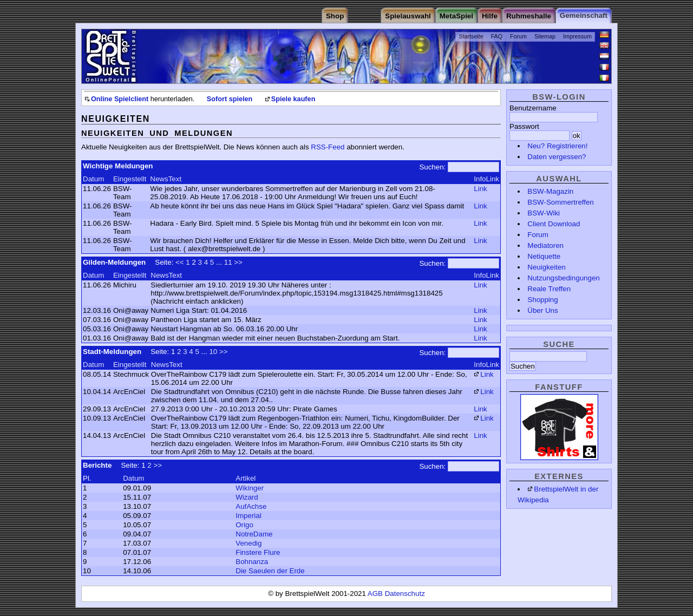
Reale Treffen (549, 289)
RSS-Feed (328, 147)
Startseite (471, 36)
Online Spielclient (120, 99)
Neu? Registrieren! (557, 146)
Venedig (249, 543)
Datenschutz (405, 594)
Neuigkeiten (546, 267)
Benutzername (533, 108)
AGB (376, 594)
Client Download (554, 224)
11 (228, 262)
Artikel (246, 478)
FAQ (497, 36)
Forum (518, 36)
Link (480, 189)
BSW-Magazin (550, 191)
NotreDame (254, 534)
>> (238, 262)
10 (213, 352)
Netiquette (544, 256)
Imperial (248, 516)
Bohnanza (252, 562)
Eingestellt (130, 179)
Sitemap (545, 36)
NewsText (166, 179)
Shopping (542, 300)
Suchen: (432, 167)
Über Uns (542, 310)
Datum (93, 179)
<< (180, 262)
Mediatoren (545, 245)
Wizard (247, 497)
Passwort (524, 126)
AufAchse (251, 506)
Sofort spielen (230, 99)
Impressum (577, 36)
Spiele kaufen (293, 99)
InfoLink (486, 179)
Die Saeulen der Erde (270, 571)
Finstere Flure (258, 552)
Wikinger (250, 488)
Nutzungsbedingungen (563, 278)
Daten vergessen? (557, 157)
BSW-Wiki (544, 213)
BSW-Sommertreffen (560, 202)
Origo (244, 525)
